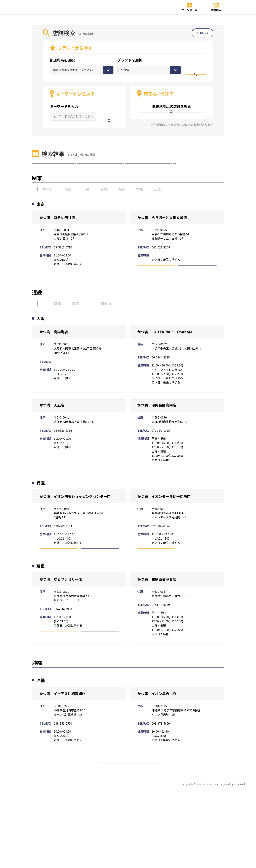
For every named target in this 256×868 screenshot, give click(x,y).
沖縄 (152, 175)
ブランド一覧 (189, 10)
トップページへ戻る (128, 835)
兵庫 (54, 329)
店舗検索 (216, 10)
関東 (56, 175)
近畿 (104, 175)
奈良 (107, 329)
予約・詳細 (59, 290)
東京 (36, 206)
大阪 (36, 329)
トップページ (60, 861)
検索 (198, 70)
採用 (100, 290)
